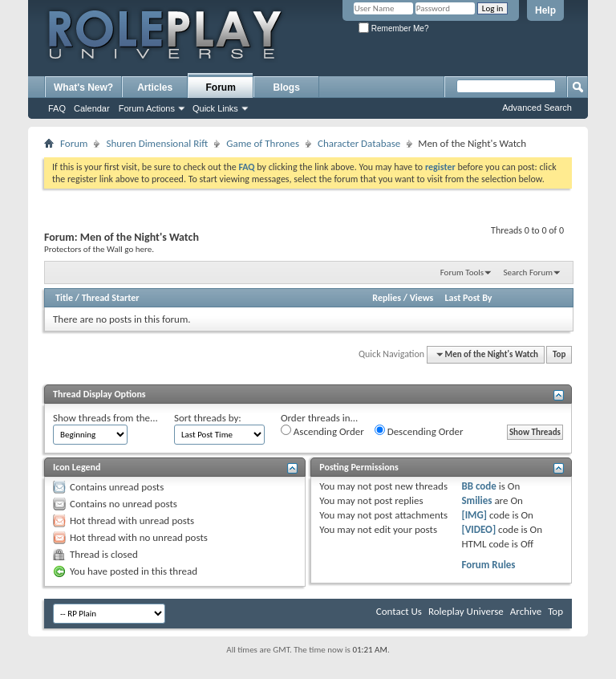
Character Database (359, 143)
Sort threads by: (208, 418)
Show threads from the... (105, 418)
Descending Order (419, 431)
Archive (526, 611)
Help (545, 10)
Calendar (92, 108)
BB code (478, 486)
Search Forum (529, 272)
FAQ (57, 108)
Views (422, 298)
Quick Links (215, 108)
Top (559, 354)
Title (64, 298)
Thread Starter (111, 298)
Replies (387, 298)
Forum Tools (462, 272)
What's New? (83, 87)
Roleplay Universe (466, 611)
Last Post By (469, 298)
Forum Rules (488, 565)
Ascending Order (322, 431)
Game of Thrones (263, 143)
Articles (155, 87)
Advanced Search (537, 108)
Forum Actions (147, 108)
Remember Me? (393, 28)
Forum (221, 87)
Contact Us (399, 611)
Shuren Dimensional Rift (157, 143)
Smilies (476, 500)
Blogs (287, 87)
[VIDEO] (478, 529)
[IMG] (474, 515)
